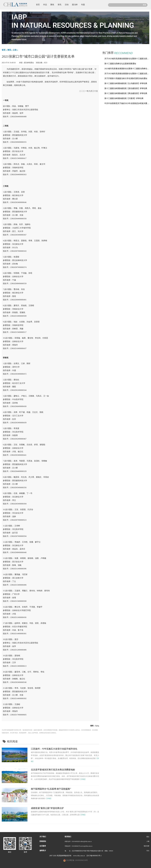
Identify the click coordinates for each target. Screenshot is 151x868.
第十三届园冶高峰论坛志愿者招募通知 (120, 64)
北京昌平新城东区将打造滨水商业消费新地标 (53, 770)
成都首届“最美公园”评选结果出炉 (47, 808)
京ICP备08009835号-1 (94, 856)
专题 (84, 4)
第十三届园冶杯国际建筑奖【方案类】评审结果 (124, 98)
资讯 (60, 4)
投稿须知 (43, 841)
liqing (97, 726)
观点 (148, 837)
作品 (46, 4)
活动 (68, 4)
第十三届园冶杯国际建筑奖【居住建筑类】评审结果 (126, 88)
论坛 (148, 851)
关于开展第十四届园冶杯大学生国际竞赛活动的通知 (126, 78)
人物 (148, 841)
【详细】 (83, 779)
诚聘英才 (43, 851)
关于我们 (43, 837)
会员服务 (43, 846)
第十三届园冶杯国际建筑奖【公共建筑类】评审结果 (126, 83)
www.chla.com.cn (79, 856)
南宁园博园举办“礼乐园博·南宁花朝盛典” (51, 789)
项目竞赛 (146, 846)
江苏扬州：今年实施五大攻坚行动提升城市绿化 (54, 749)
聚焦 (53, 4)
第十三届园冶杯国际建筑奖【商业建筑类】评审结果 (126, 93)
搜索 (144, 5)
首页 (39, 4)
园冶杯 (76, 4)
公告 (15, 50)
